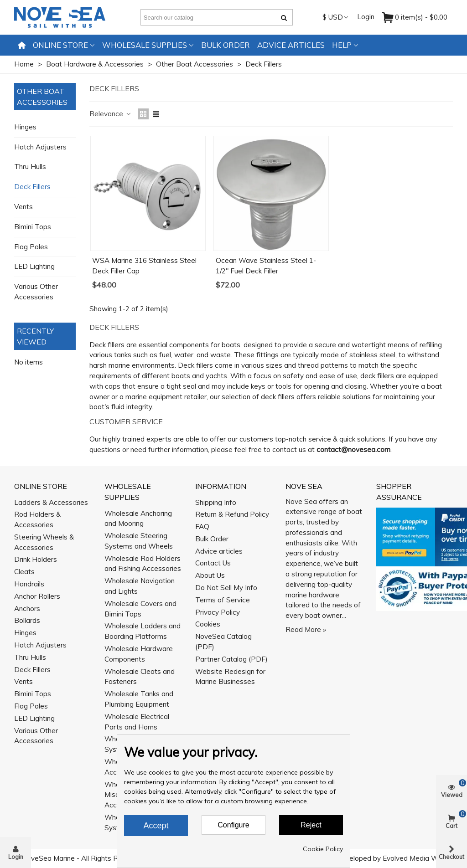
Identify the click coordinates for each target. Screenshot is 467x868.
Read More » (306, 629)
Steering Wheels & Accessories (44, 542)
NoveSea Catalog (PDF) (223, 642)
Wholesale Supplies (145, 45)
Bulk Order (226, 45)
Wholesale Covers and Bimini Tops (140, 609)
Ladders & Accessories (51, 502)
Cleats (24, 572)
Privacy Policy (218, 612)
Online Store (60, 45)
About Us (210, 575)
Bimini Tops (33, 227)
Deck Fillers (32, 187)
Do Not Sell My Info (226, 588)
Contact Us (213, 563)
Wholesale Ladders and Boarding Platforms (143, 631)
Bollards (27, 620)
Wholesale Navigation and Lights (140, 586)
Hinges (25, 127)
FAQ (202, 526)
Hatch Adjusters (40, 147)
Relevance (111, 114)
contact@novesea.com (353, 449)
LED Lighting (34, 266)
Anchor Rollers (37, 596)
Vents (23, 207)
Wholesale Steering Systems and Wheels (139, 541)
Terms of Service (223, 600)
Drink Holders (36, 559)
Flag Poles (31, 247)
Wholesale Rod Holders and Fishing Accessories (143, 564)
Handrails (29, 584)
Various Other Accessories (36, 292)
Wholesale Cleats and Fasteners (140, 677)
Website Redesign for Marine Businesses (230, 677)
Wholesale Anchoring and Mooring (138, 519)
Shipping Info (216, 502)
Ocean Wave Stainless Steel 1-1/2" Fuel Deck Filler (266, 266)
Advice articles (291, 45)
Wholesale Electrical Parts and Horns (137, 722)
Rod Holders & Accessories (37, 519)
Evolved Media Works (417, 858)
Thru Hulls (30, 167)
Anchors (27, 609)
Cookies (208, 624)
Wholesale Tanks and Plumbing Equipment (139, 699)
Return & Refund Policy (232, 514)
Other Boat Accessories (42, 97)
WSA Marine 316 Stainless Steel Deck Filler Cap (144, 266)
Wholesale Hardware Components (139, 654)
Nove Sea (304, 486)
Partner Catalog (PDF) (231, 659)
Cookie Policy (323, 849)
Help (342, 45)
